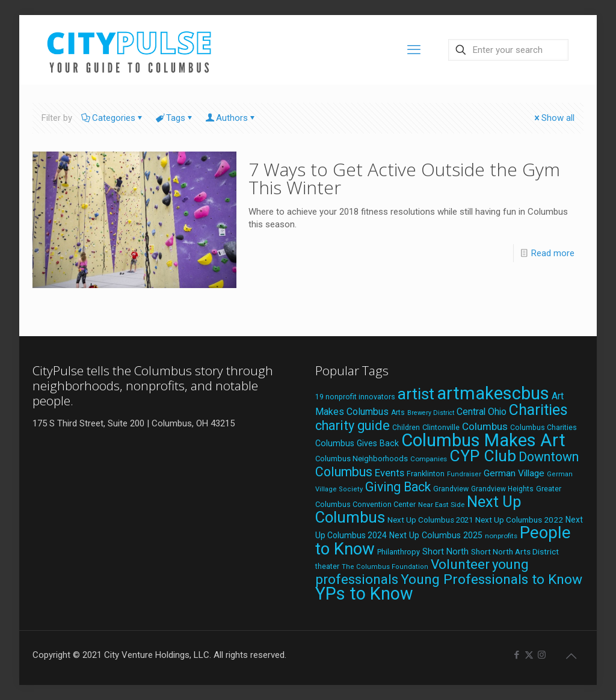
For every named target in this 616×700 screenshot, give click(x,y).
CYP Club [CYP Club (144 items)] (483, 456)
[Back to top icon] (571, 656)
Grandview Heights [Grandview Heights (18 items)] (502, 489)
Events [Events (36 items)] (390, 473)
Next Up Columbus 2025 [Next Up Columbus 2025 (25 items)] (436, 535)
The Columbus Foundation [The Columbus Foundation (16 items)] (385, 567)
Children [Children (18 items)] (406, 428)
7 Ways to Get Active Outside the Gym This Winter (404, 178)
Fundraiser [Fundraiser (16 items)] (464, 474)
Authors (231, 118)
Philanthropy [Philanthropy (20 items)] (399, 552)
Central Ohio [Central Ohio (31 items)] (482, 412)
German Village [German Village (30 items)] (514, 473)
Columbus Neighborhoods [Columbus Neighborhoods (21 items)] (362, 459)
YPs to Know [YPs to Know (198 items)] (364, 594)
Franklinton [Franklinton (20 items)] (426, 474)
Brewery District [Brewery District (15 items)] (431, 413)
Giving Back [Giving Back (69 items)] (398, 487)
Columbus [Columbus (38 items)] (485, 426)
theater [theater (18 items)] (327, 566)
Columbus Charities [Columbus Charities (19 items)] (544, 428)
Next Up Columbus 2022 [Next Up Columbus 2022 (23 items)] (519, 520)
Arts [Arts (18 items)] (398, 413)
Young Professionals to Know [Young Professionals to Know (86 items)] (491, 579)
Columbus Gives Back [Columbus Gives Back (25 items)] (357, 443)
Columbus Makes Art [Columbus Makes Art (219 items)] (483, 440)
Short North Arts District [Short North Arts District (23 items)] (515, 551)
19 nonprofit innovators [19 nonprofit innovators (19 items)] (355, 397)
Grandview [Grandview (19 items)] (451, 489)
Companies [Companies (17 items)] (429, 459)
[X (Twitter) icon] (529, 655)
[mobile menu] (414, 50)
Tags (175, 118)
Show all (553, 118)
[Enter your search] (508, 50)
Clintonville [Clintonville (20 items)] (441, 427)
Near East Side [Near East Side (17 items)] (441, 505)
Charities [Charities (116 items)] (538, 410)
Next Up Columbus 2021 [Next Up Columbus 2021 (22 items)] (430, 520)
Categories (113, 118)
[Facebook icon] (516, 655)
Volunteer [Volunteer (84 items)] (460, 564)
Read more (553, 253)
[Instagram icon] (542, 655)
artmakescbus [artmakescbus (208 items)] (493, 393)
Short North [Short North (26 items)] (445, 552)
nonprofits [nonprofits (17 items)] (501, 536)
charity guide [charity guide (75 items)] (353, 425)
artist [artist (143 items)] (416, 394)
